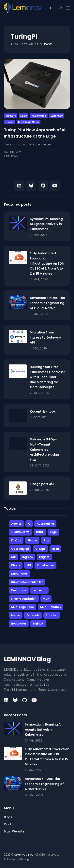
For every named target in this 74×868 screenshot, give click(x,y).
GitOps (40, 549)
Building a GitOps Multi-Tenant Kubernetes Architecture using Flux (44, 449)
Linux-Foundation (24, 599)
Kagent (44, 557)
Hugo (27, 859)
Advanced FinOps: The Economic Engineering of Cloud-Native (47, 303)
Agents (16, 524)
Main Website (14, 831)
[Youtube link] (55, 186)
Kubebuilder (45, 565)
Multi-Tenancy (51, 607)
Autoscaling (45, 524)
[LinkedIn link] (19, 186)
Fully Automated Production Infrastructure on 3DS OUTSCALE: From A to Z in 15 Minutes (47, 263)
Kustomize (19, 590)
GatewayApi (20, 549)
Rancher (52, 615)
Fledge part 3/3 (42, 484)
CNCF (40, 532)
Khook (16, 565)
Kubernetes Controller (27, 582)
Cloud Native (20, 532)
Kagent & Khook (43, 412)
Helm (55, 549)
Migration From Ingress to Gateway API (45, 337)
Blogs (8, 817)
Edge (23, 116)
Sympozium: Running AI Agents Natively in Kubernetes (46, 224)
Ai (29, 524)
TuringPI (11, 116)
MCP (46, 599)
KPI (29, 565)
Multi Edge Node (29, 122)
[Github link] (31, 186)
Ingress (28, 557)
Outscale (33, 615)
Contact (10, 824)
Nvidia (9, 122)
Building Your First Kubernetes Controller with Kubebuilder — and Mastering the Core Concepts (47, 377)
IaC (14, 557)
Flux (46, 540)
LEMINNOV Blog (24, 855)
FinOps (16, 540)
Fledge (32, 540)
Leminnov (57, 116)
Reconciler (19, 624)
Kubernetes (39, 116)
